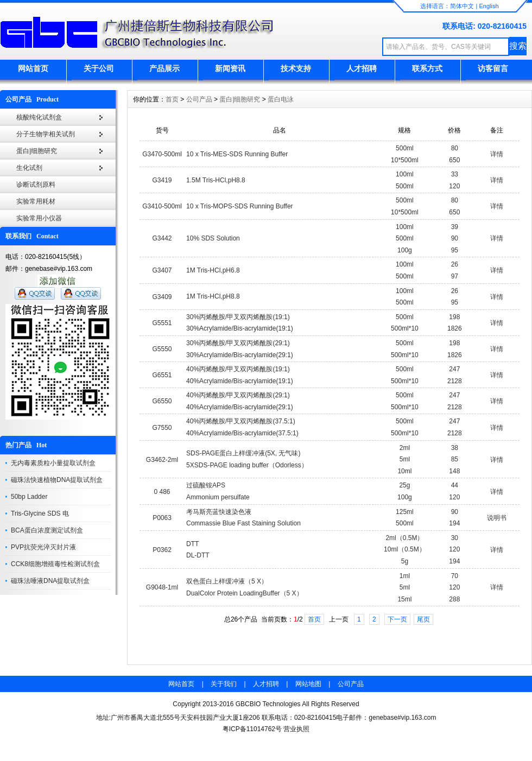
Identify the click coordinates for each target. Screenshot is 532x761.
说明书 (497, 518)
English (489, 6)
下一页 (397, 619)
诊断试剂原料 (36, 185)
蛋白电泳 (281, 99)
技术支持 (296, 68)
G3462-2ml (162, 460)
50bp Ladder (29, 497)
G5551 (162, 323)
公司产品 (199, 99)
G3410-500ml (162, 206)
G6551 (162, 375)
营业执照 (296, 729)
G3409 (162, 297)
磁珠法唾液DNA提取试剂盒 (50, 581)
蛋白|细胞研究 (37, 151)
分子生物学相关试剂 (46, 134)
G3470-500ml (162, 154)
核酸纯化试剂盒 (39, 117)
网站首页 (33, 68)
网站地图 (308, 684)
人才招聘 (362, 68)
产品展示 (164, 68)
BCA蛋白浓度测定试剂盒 (47, 530)
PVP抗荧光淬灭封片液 (43, 547)
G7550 (162, 428)
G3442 (162, 238)
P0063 (162, 518)
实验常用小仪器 (39, 218)
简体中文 (462, 6)
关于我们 (224, 684)
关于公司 (99, 68)
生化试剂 (29, 168)
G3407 (162, 270)
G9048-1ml (162, 587)
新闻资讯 (230, 68)
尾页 (423, 619)
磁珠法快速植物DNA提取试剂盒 (57, 480)
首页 (172, 99)
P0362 (162, 550)
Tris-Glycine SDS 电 (40, 513)
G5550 (162, 349)
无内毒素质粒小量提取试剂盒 (53, 463)
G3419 (162, 180)
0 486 (162, 492)
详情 (497, 154)
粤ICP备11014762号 (252, 729)
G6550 (162, 401)
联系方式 (427, 68)
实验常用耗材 (36, 201)
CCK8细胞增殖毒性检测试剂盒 (55, 564)
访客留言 (493, 68)
